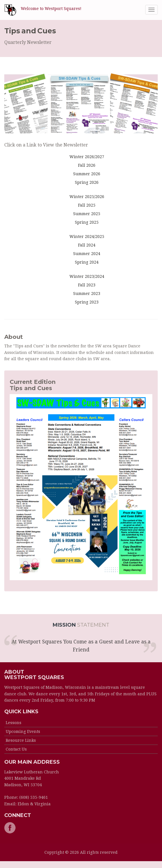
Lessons (14, 723)
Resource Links (21, 740)
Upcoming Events (23, 732)
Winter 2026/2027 (87, 157)
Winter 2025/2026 (87, 197)
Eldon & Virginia (34, 804)
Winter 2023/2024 (87, 276)
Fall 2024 (87, 245)
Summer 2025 (87, 214)
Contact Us (16, 749)
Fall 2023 (87, 285)
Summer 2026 (87, 174)
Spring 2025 (87, 222)
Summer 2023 (87, 294)
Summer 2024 (87, 254)
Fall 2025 (87, 205)
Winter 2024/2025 (87, 237)
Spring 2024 (87, 262)
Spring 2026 (87, 182)
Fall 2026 (87, 165)
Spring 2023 (87, 302)
